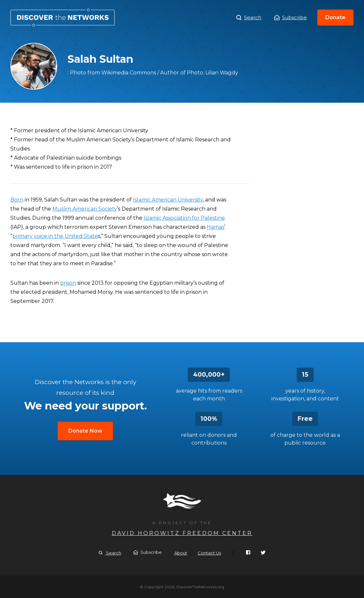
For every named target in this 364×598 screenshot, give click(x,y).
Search (249, 18)
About (181, 553)
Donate (335, 17)
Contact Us (209, 553)
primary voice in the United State (55, 236)
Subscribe (291, 17)
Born (17, 200)
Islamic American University (168, 200)
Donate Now (85, 431)
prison (68, 283)
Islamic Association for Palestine (184, 218)
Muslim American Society (85, 209)
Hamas (215, 227)
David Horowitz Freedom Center (182, 533)
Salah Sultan (63, 18)
